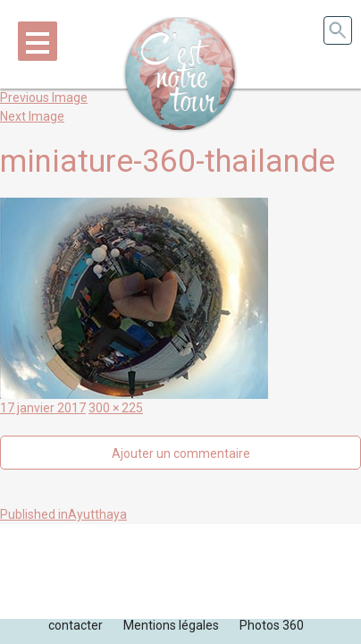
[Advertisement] (180, 569)
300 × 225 (116, 408)
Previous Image (44, 97)
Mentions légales (171, 625)
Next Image (32, 116)
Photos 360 (272, 625)
